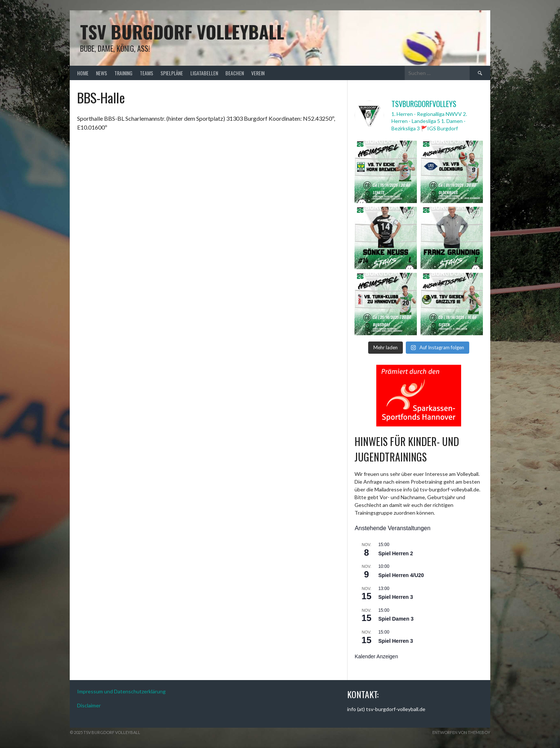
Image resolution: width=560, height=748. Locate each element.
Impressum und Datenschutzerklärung (121, 691)
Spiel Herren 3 (395, 597)
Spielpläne (172, 73)
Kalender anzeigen (376, 656)
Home (83, 73)
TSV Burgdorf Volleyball (182, 32)
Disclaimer (89, 705)
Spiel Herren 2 (395, 553)
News (101, 73)
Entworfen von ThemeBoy (461, 732)
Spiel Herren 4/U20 (401, 575)
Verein (258, 73)
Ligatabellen (204, 73)
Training (123, 73)
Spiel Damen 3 (396, 619)
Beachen (235, 73)
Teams (146, 73)
